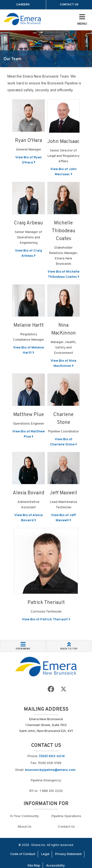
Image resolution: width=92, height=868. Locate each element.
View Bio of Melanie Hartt (28, 350)
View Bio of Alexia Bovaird (28, 518)
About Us (25, 826)
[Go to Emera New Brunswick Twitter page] (64, 689)
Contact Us (69, 5)
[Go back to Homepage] (46, 666)
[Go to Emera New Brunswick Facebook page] (51, 689)
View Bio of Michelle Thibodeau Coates (64, 274)
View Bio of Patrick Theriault (46, 619)
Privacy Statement (68, 854)
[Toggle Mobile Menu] (82, 20)
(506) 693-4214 (52, 756)
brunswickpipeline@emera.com (50, 770)
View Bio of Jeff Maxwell (63, 518)
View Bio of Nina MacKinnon (63, 363)
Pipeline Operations (66, 816)
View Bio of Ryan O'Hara (28, 160)
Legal (45, 854)
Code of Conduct (23, 854)
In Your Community (25, 816)
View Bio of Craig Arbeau (28, 253)
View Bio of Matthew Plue (28, 434)
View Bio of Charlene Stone (64, 442)
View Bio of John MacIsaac (63, 172)
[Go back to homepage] (22, 19)
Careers (23, 5)
